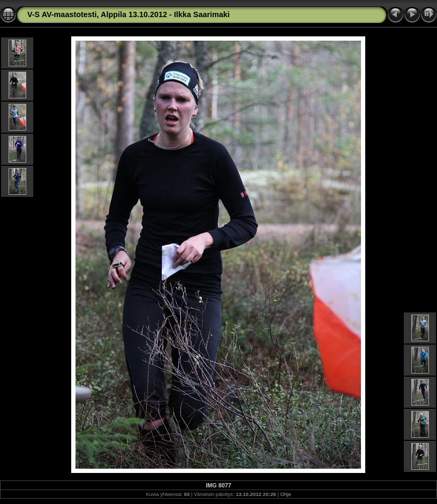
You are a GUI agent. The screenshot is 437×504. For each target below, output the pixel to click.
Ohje (285, 494)
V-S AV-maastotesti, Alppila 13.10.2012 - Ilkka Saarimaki (129, 14)
